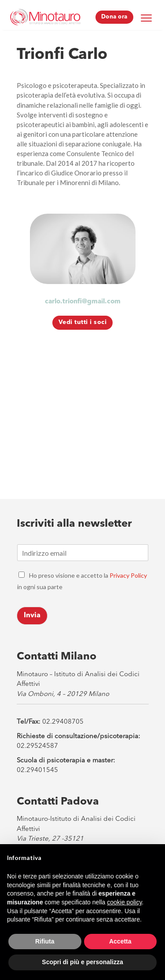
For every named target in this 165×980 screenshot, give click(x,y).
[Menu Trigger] (147, 18)
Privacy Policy (128, 575)
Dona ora (114, 17)
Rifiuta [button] (45, 941)
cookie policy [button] (124, 902)
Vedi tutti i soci (83, 322)
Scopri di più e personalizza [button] (82, 962)
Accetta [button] (120, 941)
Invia (32, 616)
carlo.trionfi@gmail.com (83, 302)
